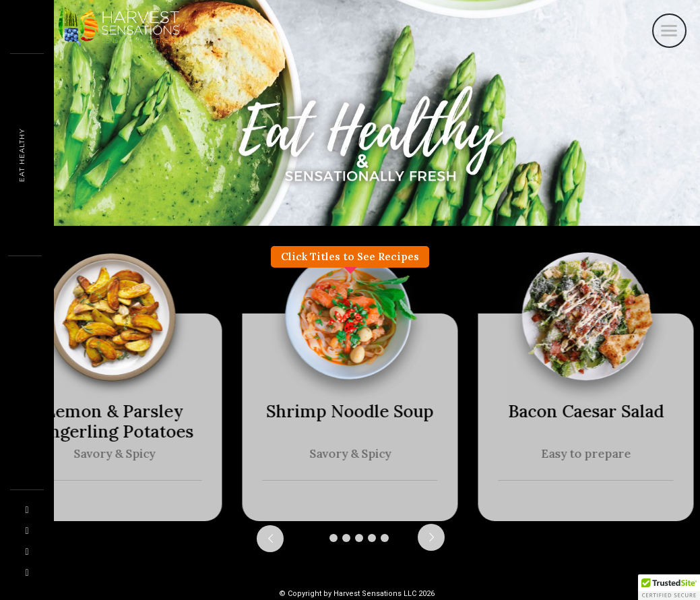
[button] (669, 587)
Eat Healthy (22, 155)
